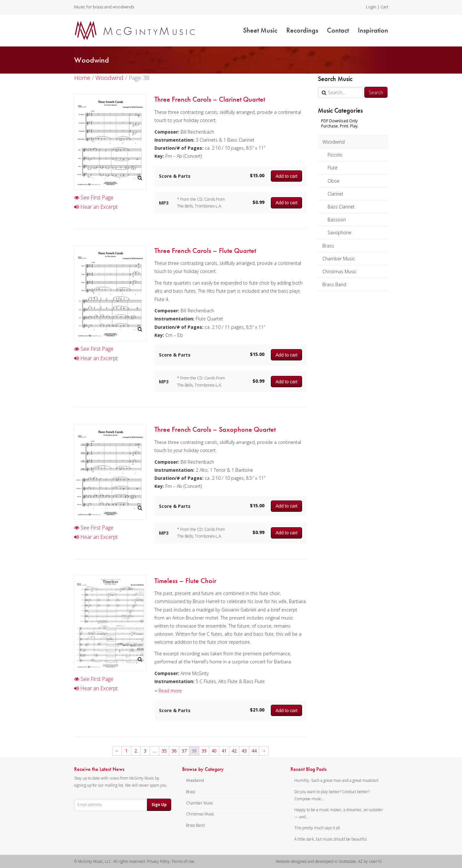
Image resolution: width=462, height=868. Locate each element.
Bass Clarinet (341, 207)
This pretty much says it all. (318, 828)
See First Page (94, 197)
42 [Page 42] (234, 751)
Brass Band (334, 284)
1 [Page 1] (126, 751)
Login (371, 7)
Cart (384, 7)
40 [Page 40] (214, 751)
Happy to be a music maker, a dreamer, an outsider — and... (339, 813)
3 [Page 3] (145, 751)
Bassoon (337, 220)
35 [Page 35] (164, 751)
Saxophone (339, 232)
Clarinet (335, 194)
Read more (168, 691)
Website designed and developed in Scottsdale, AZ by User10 (329, 861)
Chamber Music (339, 259)
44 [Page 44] (254, 751)
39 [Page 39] (204, 751)
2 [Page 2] (136, 751)
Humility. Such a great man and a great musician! (336, 780)
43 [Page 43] (244, 751)
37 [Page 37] (184, 751)
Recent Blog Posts (309, 769)
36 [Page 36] (174, 751)
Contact (338, 30)
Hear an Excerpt (96, 207)
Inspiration (373, 30)
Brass (328, 246)
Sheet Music (260, 30)
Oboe (334, 181)
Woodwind (334, 142)
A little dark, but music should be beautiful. (331, 839)
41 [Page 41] (224, 751)
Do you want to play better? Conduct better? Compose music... (332, 795)
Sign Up (159, 805)
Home (82, 78)
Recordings (302, 30)
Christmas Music (339, 272)
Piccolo (335, 155)
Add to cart (287, 176)
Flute (333, 168)
